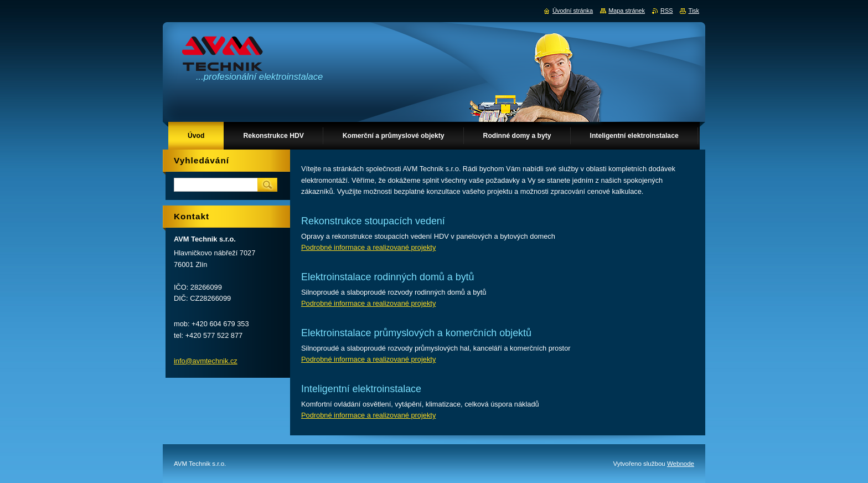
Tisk (694, 11)
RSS (666, 11)
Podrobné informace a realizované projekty (368, 247)
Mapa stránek (627, 11)
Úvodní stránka (573, 11)
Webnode (681, 464)
